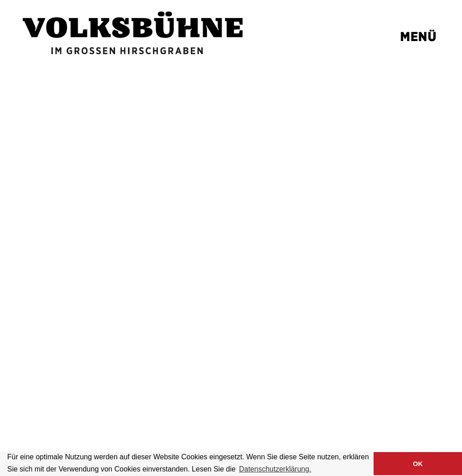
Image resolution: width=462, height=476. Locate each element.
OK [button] (418, 464)
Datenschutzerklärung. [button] (275, 469)
